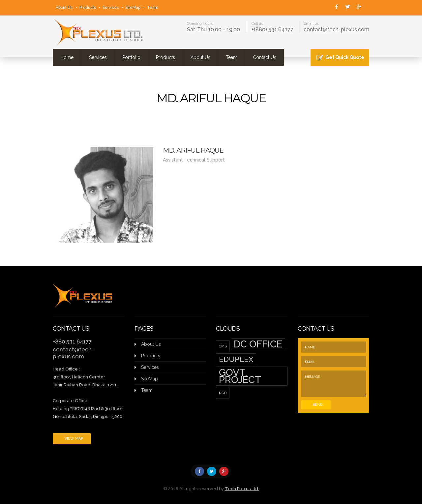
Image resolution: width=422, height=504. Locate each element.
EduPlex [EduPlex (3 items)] (236, 359)
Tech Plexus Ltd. (242, 489)
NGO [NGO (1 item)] (223, 393)
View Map (74, 439)
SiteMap (133, 8)
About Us (64, 8)
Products (88, 8)
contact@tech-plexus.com (336, 30)
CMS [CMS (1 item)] (223, 346)
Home (67, 57)
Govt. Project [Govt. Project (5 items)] (240, 376)
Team (153, 8)
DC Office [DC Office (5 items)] (258, 344)
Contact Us (265, 57)
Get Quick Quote (345, 57)
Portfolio (131, 57)
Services (111, 8)
